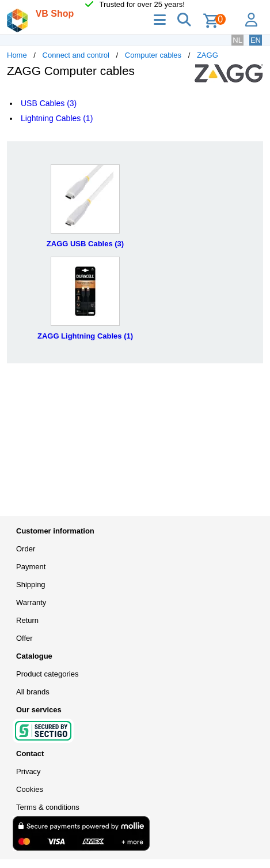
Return (27, 620)
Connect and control (76, 55)
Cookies (30, 789)
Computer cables (153, 55)
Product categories (47, 674)
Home (17, 55)
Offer (24, 638)
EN (256, 40)
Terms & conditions (48, 807)
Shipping (31, 585)
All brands (33, 692)
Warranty (31, 602)
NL (237, 40)
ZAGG (208, 55)
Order (26, 549)
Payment (31, 567)
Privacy (28, 771)
